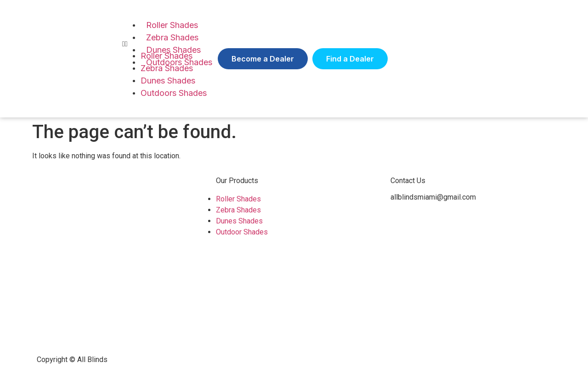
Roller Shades (172, 25)
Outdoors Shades (174, 93)
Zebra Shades (172, 37)
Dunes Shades (168, 81)
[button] (263, 59)
